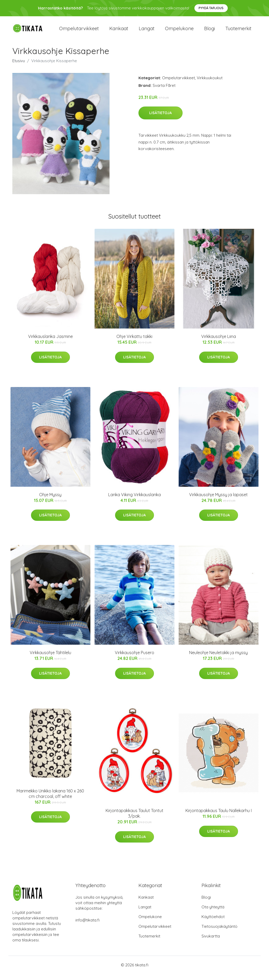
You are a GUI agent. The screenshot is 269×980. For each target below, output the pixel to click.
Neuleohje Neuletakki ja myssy (218, 658)
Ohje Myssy (50, 500)
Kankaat (119, 31)
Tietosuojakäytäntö (219, 932)
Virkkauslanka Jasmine (50, 342)
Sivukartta (211, 942)
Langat (147, 31)
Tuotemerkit (238, 31)
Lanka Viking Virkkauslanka (134, 500)
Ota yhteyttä (213, 913)
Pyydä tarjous (211, 8)
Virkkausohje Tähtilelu (50, 658)
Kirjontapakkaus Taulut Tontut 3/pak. (134, 819)
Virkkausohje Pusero (134, 658)
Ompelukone (179, 31)
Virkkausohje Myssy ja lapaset (218, 500)
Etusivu (19, 67)
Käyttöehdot (213, 923)
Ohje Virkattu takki (134, 342)
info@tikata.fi (87, 926)
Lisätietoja (161, 119)
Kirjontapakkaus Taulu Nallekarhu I (219, 817)
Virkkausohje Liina (219, 342)
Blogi (209, 31)
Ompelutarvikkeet (79, 31)
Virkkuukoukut (210, 84)
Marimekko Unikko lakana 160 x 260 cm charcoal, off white (50, 799)
